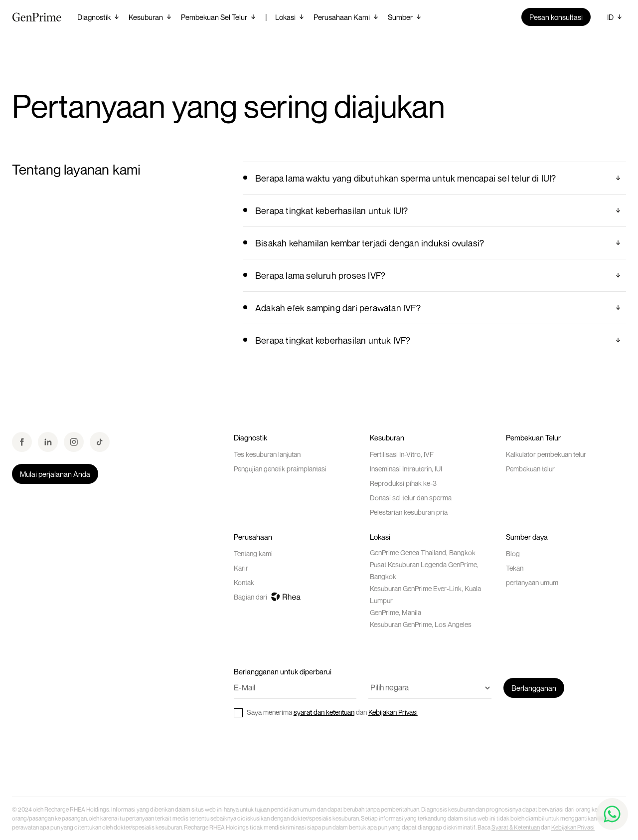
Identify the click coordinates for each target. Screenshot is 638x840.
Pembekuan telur (530, 469)
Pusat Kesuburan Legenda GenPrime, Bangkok (424, 570)
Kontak (244, 582)
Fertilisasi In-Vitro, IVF (402, 454)
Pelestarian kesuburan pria (409, 512)
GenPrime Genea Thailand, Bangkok (423, 552)
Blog (513, 553)
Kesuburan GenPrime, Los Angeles (421, 624)
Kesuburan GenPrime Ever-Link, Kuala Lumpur (425, 594)
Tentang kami (253, 553)
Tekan (515, 568)
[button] (99, 17)
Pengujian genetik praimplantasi (280, 469)
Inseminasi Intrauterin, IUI (406, 469)
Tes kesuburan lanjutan (267, 454)
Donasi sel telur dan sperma (411, 498)
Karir (241, 568)
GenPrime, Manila (396, 612)
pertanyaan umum (532, 582)
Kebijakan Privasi (393, 712)
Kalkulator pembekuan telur (546, 454)
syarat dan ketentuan (324, 712)
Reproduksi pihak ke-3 (403, 483)
